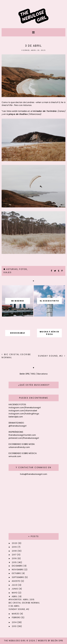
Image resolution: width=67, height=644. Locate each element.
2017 (14, 555)
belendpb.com (16, 417)
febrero (17, 618)
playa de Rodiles (18, 114)
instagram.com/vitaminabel (23, 411)
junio (15, 589)
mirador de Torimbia (45, 111)
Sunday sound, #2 (51, 356)
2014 (15, 622)
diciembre (18, 566)
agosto (16, 581)
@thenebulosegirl (18, 426)
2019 (15, 547)
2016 (15, 558)
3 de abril (14, 606)
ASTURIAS (12, 269)
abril (15, 597)
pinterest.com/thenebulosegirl (24, 438)
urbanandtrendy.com (19, 447)
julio (15, 585)
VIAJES (7, 272)
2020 (15, 543)
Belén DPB (57, 641)
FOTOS (23, 269)
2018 (15, 551)
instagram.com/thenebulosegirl (25, 408)
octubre (17, 573)
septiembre (18, 577)
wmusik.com (15, 456)
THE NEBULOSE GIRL (15, 641)
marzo (16, 614)
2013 (15, 626)
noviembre (18, 570)
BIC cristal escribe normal (24, 603)
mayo (15, 593)
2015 (15, 562)
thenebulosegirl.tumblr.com (22, 435)
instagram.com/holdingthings (24, 414)
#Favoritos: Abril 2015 (22, 600)
